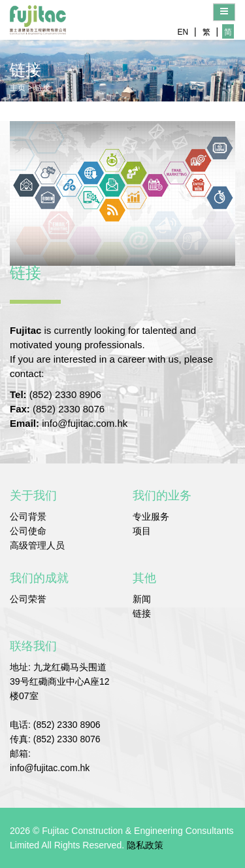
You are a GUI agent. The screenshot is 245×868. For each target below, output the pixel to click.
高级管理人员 (37, 545)
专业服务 (151, 516)
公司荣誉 (28, 599)
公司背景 (28, 516)
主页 (18, 88)
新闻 (142, 599)
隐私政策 (145, 845)
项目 (142, 531)
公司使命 (28, 531)
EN (183, 32)
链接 (42, 88)
